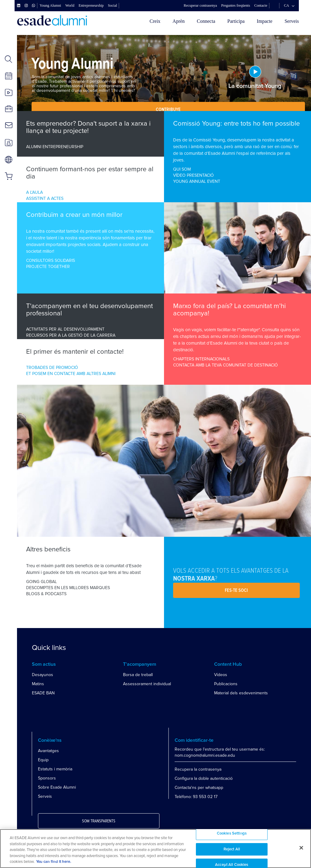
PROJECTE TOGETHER (48, 267)
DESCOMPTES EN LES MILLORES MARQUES (68, 588)
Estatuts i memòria (55, 769)
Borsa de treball (138, 675)
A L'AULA (34, 192)
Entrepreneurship (91, 5)
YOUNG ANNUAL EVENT (197, 181)
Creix (155, 21)
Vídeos (221, 675)
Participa (236, 21)
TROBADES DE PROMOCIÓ (52, 368)
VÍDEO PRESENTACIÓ (193, 175)
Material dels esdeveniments (241, 693)
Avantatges (48, 751)
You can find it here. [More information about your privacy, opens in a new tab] (54, 862)
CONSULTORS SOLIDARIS (51, 260)
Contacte (261, 5)
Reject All (232, 849)
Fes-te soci (236, 590)
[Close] (301, 848)
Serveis (292, 21)
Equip (43, 760)
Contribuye (168, 109)
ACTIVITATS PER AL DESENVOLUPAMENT (65, 329)
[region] (155, 849)
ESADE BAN (43, 693)
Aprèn (179, 21)
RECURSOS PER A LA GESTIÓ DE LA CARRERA (71, 335)
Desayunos (43, 675)
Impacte (265, 21)
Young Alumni (50, 5)
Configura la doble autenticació (204, 778)
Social (112, 5)
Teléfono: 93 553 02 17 (196, 797)
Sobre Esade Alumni (57, 787)
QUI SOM (182, 169)
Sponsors (47, 778)
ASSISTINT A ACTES (45, 198)
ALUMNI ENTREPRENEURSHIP (55, 147)
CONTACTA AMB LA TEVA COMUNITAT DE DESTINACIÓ (226, 365)
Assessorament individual (147, 684)
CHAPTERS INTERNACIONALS (201, 359)
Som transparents (99, 821)
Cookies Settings (232, 833)
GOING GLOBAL (41, 582)
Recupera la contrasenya (198, 769)
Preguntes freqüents (236, 5)
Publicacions (226, 684)
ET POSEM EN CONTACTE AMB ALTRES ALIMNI (71, 374)
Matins (38, 684)
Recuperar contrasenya (200, 5)
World (70, 5)
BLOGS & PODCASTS (46, 594)
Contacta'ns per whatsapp (199, 788)
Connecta (206, 21)
